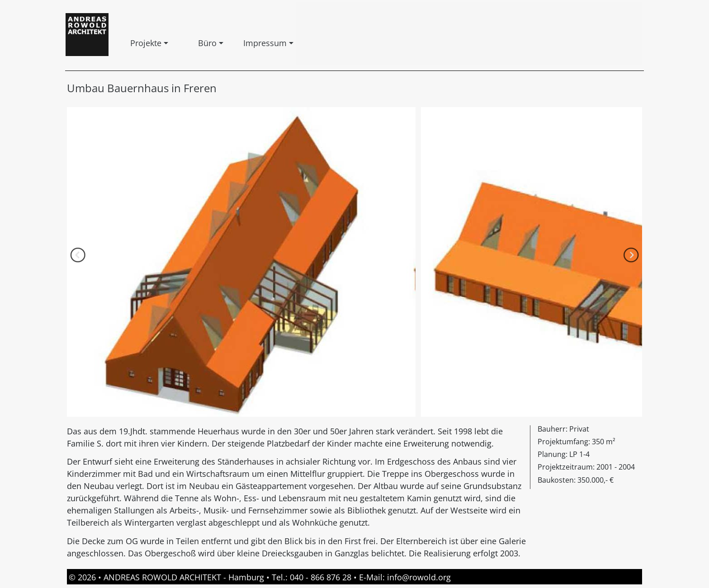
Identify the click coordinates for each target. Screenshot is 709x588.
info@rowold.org (419, 577)
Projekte (132, 43)
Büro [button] (200, 43)
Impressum (245, 43)
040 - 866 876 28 (321, 577)
